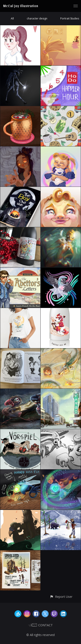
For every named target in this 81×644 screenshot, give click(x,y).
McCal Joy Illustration (21, 6)
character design (37, 18)
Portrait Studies (70, 18)
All (12, 18)
